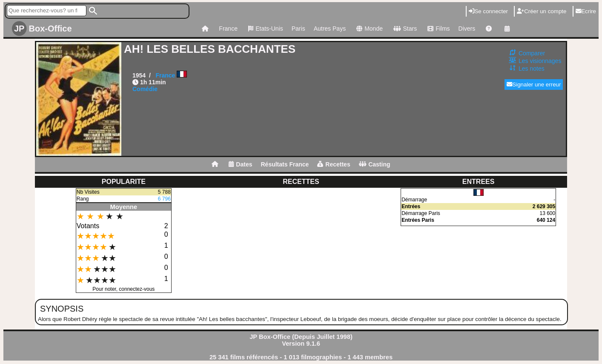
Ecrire (586, 11)
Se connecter (488, 11)
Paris (298, 29)
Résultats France (285, 164)
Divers (467, 29)
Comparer (532, 53)
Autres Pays (330, 29)
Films (437, 29)
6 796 (164, 199)
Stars (404, 29)
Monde (368, 29)
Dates (240, 164)
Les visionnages (540, 61)
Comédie (145, 89)
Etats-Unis (265, 29)
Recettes (334, 164)
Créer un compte (542, 11)
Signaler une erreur (534, 85)
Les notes (532, 69)
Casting (375, 164)
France (228, 29)
